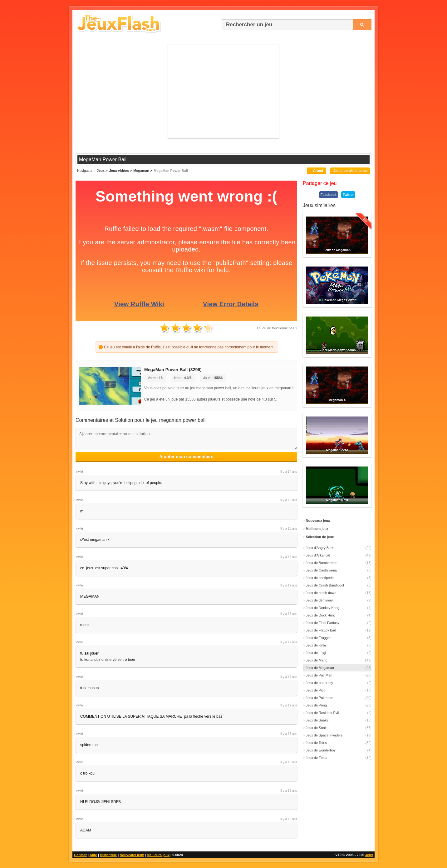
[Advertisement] (223, 92)
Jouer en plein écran (350, 171)
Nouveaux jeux (132, 855)
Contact (80, 855)
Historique (108, 855)
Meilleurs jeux (158, 855)
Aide (93, 855)
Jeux (369, 855)
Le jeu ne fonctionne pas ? (277, 328)
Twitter (348, 195)
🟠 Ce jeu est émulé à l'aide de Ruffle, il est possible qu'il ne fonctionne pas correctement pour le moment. (187, 347)
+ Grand (317, 171)
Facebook (329, 195)
